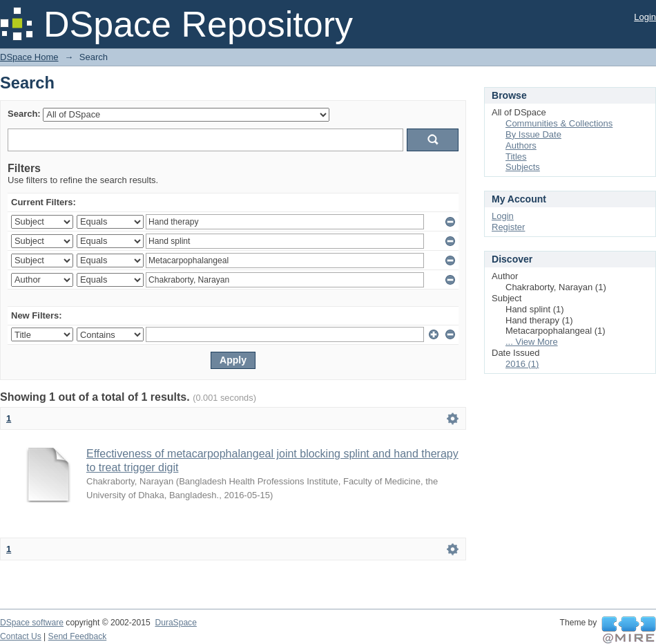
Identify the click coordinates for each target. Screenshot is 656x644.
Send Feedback (78, 636)
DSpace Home (29, 57)
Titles (516, 157)
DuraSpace (175, 623)
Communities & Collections (559, 123)
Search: (24, 114)
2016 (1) (522, 364)
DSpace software (32, 623)
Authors (521, 145)
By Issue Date (533, 134)
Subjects (523, 167)
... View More (532, 342)
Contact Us (21, 636)
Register (508, 227)
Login (645, 17)
